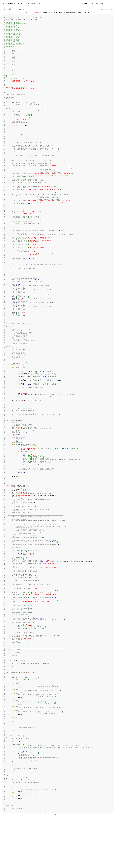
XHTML (70, 865)
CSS (74, 865)
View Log (80, 12)
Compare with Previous (57, 12)
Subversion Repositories (17, 4)
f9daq (36, 4)
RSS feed (88, 12)
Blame (46, 12)
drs (8, 9)
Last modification (70, 12)
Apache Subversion (59, 865)
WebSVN (48, 865)
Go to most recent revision (35, 12)
